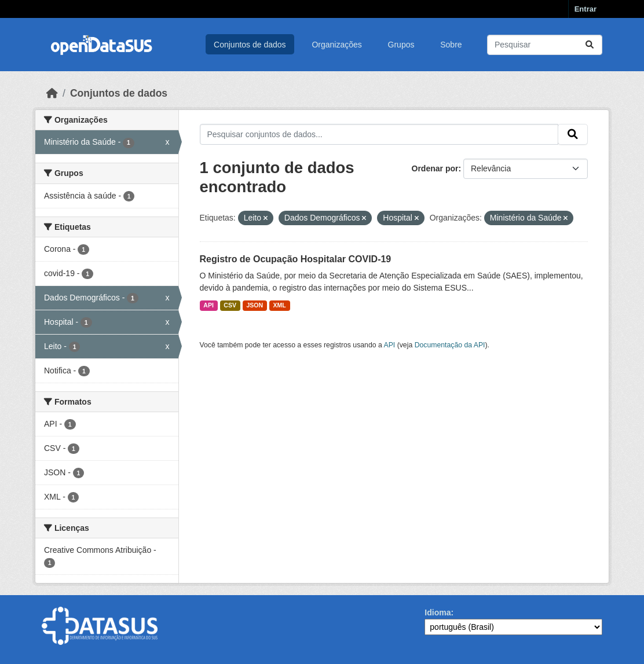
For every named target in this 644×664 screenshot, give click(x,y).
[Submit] (590, 45)
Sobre (451, 45)
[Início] (52, 93)
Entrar (586, 9)
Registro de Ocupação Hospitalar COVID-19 (296, 259)
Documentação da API (450, 345)
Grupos (401, 45)
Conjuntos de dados (250, 45)
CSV (230, 305)
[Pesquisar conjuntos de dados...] (545, 45)
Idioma (438, 612)
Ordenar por (435, 168)
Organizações (336, 45)
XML (280, 305)
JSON (255, 305)
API (208, 305)
